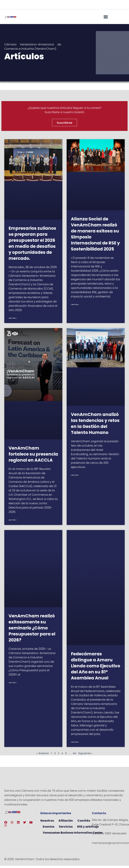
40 (74, 753)
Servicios (66, 827)
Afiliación (66, 821)
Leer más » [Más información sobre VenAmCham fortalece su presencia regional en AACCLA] (13, 520)
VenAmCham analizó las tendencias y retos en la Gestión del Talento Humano (95, 423)
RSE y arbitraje (88, 827)
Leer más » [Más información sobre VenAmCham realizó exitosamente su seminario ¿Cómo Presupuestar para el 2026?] (13, 683)
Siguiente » (85, 753)
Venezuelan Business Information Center (73, 833)
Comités (84, 821)
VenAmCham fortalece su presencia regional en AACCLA (33, 454)
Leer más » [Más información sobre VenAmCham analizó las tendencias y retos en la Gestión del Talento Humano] (75, 475)
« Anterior (43, 753)
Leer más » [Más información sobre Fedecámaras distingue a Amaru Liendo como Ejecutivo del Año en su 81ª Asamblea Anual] (75, 742)
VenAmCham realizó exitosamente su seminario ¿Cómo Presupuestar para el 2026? (32, 628)
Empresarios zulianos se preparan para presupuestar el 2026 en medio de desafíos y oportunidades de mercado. (32, 243)
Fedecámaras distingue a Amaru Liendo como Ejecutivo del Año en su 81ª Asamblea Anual (96, 666)
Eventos (49, 827)
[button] (106, 17)
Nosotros (47, 821)
